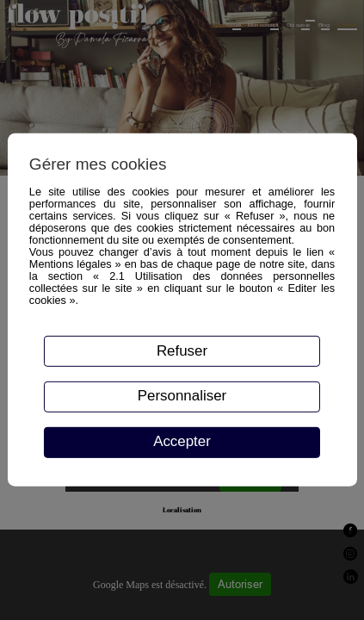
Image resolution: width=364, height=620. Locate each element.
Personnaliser (182, 396)
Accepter (182, 441)
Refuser (182, 350)
